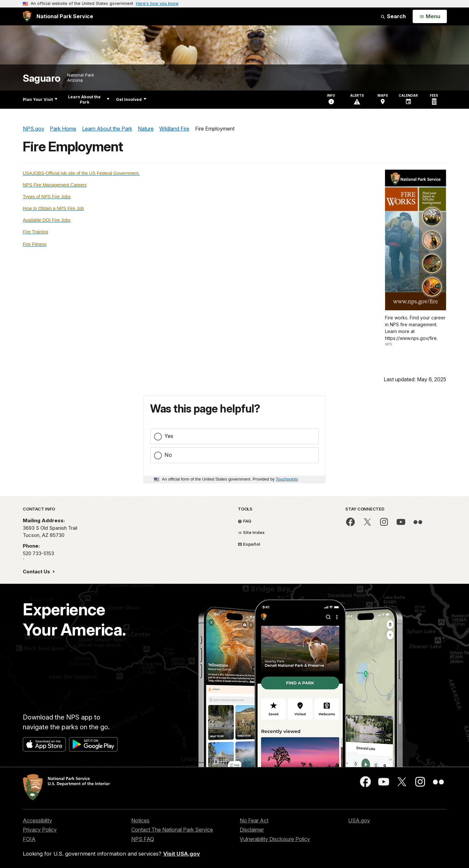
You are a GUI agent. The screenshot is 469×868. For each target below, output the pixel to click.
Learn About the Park (89, 99)
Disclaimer (252, 830)
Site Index (251, 532)
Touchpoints (287, 479)
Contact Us (37, 572)
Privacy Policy (40, 830)
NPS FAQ (143, 839)
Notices (140, 820)
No (168, 455)
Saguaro (42, 78)
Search (393, 16)
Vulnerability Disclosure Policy (275, 839)
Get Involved (131, 99)
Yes (169, 436)
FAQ (245, 521)
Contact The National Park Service (172, 830)
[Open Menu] (430, 17)
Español (249, 544)
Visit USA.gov (182, 854)
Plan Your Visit (40, 99)
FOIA (29, 839)
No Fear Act (254, 820)
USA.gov (359, 820)
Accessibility (37, 820)
